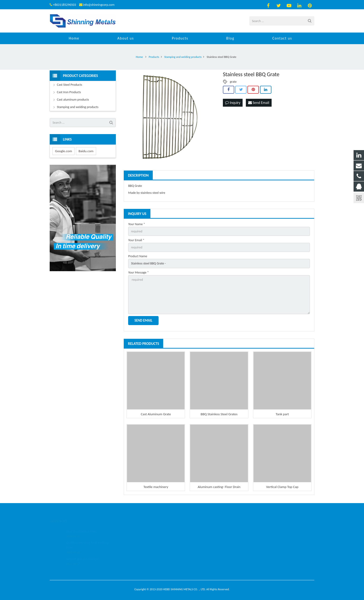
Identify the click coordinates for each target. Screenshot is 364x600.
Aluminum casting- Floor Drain (219, 487)
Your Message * (138, 272)
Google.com (63, 151)
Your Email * (136, 240)
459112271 (197, 531)
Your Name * (137, 224)
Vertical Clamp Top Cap (282, 487)
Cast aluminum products (73, 100)
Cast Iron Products (69, 92)
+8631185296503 (64, 5)
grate (233, 82)
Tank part (282, 414)
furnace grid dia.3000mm (83, 553)
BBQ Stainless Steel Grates (219, 414)
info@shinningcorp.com (99, 5)
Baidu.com (86, 151)
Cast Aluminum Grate (156, 414)
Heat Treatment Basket (81, 525)
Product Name (138, 256)
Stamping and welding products (78, 107)
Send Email (259, 103)
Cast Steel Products (70, 85)
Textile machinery (156, 487)
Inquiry (233, 103)
